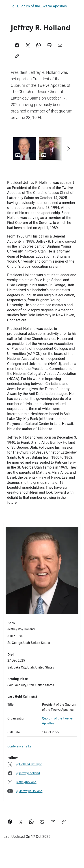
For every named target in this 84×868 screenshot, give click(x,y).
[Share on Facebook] (10, 822)
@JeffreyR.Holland (29, 791)
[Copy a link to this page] (64, 822)
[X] (28, 45)
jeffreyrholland (26, 782)
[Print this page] (42, 822)
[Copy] (17, 56)
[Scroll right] (68, 149)
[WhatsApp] (39, 45)
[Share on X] (21, 822)
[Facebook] (17, 45)
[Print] (49, 45)
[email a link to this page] (53, 822)
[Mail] (60, 45)
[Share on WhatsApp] (31, 822)
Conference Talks (19, 746)
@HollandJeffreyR (29, 764)
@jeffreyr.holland (28, 773)
